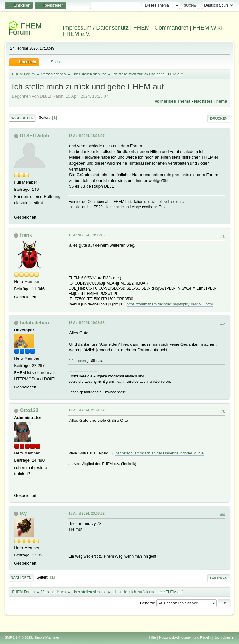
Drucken (219, 118)
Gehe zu (147, 603)
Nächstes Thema (211, 101)
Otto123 (29, 410)
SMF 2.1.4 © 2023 (18, 637)
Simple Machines (47, 637)
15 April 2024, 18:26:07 (86, 136)
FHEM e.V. (77, 34)
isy (23, 514)
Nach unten (22, 118)
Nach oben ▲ (224, 637)
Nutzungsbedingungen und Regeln (185, 637)
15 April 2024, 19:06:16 (86, 235)
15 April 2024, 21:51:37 (86, 410)
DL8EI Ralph (35, 136)
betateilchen (34, 323)
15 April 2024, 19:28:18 (86, 323)
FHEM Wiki (207, 28)
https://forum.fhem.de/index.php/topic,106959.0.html (170, 304)
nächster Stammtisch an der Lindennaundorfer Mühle (159, 453)
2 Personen (77, 361)
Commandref (171, 28)
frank (26, 235)
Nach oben (21, 578)
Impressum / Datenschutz (96, 28)
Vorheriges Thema (173, 101)
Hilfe (153, 637)
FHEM (141, 28)
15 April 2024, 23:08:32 (86, 513)
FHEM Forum (25, 29)
